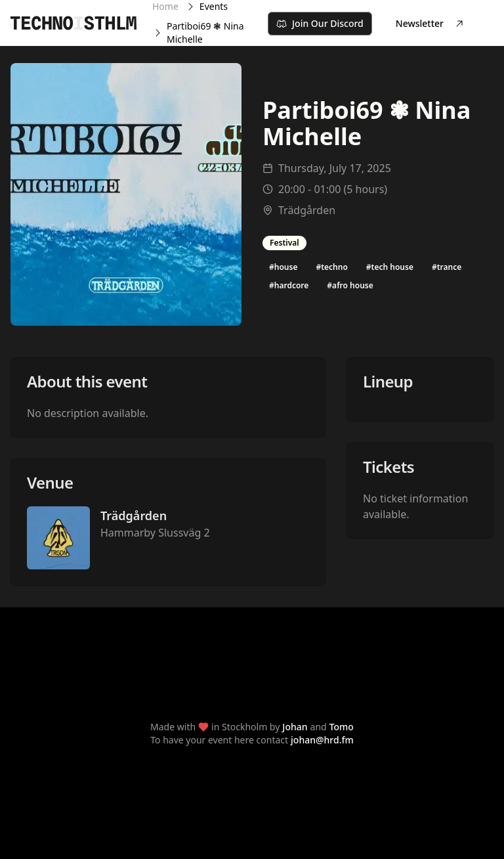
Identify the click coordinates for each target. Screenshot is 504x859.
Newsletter (430, 23)
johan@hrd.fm (322, 740)
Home (165, 6)
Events (214, 6)
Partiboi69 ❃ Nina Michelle (205, 33)
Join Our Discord (320, 23)
